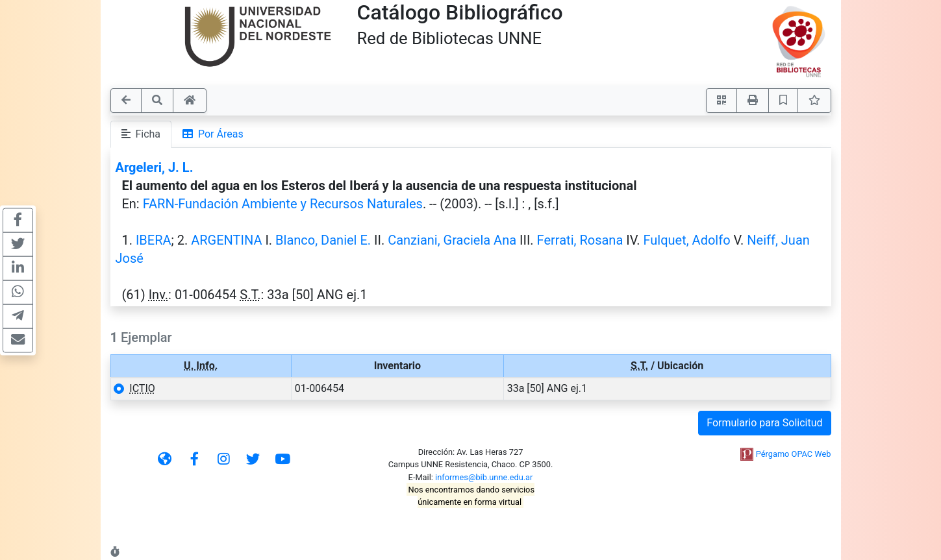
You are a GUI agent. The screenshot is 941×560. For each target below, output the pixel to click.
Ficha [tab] (141, 134)
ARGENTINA (226, 240)
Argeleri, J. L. (155, 167)
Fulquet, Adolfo (686, 240)
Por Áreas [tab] (213, 134)
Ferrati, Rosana (580, 240)
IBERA (154, 240)
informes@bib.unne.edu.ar (484, 477)
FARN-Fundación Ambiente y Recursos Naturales (283, 204)
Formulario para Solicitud (764, 423)
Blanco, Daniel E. (323, 240)
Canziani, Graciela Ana (452, 240)
